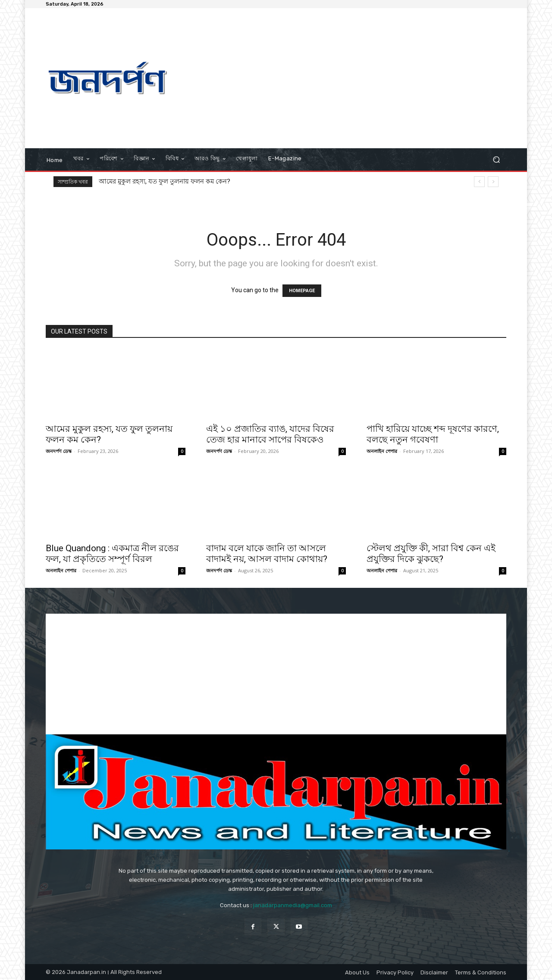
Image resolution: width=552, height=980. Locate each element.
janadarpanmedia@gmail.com (293, 905)
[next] (493, 182)
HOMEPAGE (302, 291)
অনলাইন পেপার (382, 451)
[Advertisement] (348, 79)
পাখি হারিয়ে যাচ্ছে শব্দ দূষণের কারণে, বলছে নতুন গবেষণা (433, 434)
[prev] (479, 182)
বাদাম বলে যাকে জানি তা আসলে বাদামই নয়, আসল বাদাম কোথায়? (267, 554)
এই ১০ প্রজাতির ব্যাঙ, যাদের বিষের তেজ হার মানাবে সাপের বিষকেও (270, 434)
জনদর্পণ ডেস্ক (59, 451)
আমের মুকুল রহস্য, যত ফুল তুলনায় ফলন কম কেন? (165, 181)
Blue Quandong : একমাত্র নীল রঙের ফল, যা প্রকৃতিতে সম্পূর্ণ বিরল (112, 554)
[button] (496, 160)
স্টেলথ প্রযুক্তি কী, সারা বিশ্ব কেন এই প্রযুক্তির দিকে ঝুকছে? (431, 554)
